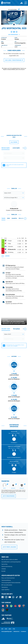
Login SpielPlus (5, 590)
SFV (2, 629)
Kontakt (3, 571)
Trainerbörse (5, 587)
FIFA (14, 629)
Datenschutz (16, 632)
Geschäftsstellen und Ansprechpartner (11, 562)
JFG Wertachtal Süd (12, 249)
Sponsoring (4, 564)
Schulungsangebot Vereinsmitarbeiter (11, 583)
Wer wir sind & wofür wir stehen (10, 559)
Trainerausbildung (6, 580)
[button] (12, 32)
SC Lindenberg (11, 252)
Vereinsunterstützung (7, 566)
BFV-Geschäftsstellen (7, 585)
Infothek (4, 569)
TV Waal (9, 244)
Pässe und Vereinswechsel (8, 578)
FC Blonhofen (10, 246)
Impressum (24, 632)
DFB (6, 629)
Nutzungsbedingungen (7, 632)
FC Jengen (10, 241)
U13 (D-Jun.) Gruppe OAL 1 (20, 43)
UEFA (10, 629)
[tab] (6, 148)
